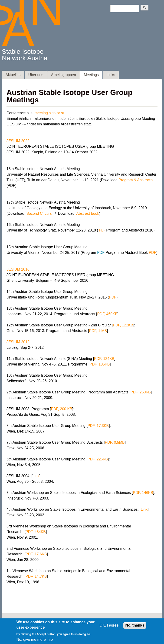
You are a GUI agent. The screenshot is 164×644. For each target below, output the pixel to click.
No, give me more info (35, 641)
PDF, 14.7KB (36, 577)
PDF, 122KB (123, 326)
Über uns (36, 76)
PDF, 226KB (98, 460)
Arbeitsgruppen (64, 76)
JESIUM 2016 (18, 270)
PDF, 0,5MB (115, 443)
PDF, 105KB (100, 365)
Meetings (91, 76)
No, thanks (135, 626)
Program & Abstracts (136, 181)
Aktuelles (13, 76)
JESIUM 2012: (18, 343)
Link (36, 477)
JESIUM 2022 (18, 142)
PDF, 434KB (36, 533)
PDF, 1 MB (98, 332)
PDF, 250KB (141, 393)
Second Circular (39, 214)
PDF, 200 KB (62, 410)
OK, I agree (109, 626)
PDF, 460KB (107, 315)
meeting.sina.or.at (49, 114)
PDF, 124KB (104, 360)
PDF (102, 231)
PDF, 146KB (143, 494)
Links (111, 76)
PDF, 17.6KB (36, 555)
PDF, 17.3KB (98, 427)
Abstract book (88, 214)
